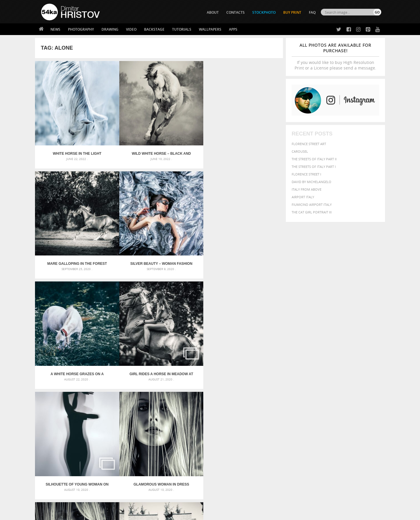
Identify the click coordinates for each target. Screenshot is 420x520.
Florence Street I (306, 174)
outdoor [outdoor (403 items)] (362, 403)
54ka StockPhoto (56, 457)
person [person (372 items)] (312, 409)
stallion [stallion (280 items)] (364, 409)
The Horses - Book (56, 472)
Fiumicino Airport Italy (312, 205)
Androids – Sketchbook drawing (185, 386)
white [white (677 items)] (296, 415)
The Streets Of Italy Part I (314, 167)
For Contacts (137, 479)
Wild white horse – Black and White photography (128, 131)
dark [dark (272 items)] (362, 393)
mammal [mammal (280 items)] (311, 404)
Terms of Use (122, 513)
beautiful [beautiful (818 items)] (356, 385)
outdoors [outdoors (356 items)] (283, 409)
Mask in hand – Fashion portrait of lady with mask (84, 400)
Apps (233, 29)
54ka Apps (49, 479)
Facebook (225, 458)
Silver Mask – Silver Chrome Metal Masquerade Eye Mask (89, 407)
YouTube (224, 481)
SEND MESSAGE (330, 462)
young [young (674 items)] (327, 415)
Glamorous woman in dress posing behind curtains (252, 219)
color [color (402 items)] (344, 392)
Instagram (225, 466)
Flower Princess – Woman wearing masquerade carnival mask (93, 414)
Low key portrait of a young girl (190, 307)
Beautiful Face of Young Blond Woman (66, 307)
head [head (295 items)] (277, 404)
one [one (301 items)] (349, 404)
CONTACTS (236, 12)
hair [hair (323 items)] (377, 398)
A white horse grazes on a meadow (66, 219)
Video (131, 29)
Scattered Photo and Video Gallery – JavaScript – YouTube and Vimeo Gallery (93, 386)
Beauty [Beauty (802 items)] (282, 392)
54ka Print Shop (54, 450)
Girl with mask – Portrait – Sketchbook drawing (199, 400)
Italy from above (307, 189)
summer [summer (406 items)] (281, 415)
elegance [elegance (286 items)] (281, 398)
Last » (200, 331)
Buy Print (292, 12)
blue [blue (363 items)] (309, 392)
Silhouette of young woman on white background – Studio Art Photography (190, 219)
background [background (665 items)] (329, 386)
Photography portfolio (62, 465)
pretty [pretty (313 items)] (346, 409)
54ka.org (89, 513)
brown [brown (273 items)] (319, 393)
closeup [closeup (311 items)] (331, 392)
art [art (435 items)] (292, 386)
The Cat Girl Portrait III (312, 212)
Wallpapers (210, 29)
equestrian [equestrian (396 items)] (300, 398)
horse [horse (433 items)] (288, 403)
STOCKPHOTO (264, 12)
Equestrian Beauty (102, 500)
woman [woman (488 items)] (311, 415)
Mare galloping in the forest (190, 131)
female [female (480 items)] (356, 398)
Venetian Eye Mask (137, 500)
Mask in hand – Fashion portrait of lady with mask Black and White (93, 393)
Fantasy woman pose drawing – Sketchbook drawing (203, 393)
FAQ (312, 12)
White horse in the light (66, 131)
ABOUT (213, 12)
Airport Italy (303, 197)
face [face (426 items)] (328, 398)
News (55, 29)
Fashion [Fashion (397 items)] (341, 398)
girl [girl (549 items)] (368, 398)
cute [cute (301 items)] (354, 393)
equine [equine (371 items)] (317, 398)
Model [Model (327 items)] (323, 404)
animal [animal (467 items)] (281, 386)
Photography (81, 29)
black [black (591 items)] (298, 392)
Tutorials (182, 29)
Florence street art (309, 144)
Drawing (110, 29)
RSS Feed (162, 500)
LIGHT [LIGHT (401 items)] (299, 403)
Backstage (154, 29)
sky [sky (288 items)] (354, 409)
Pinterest (224, 473)
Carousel (300, 151)
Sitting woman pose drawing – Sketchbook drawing (202, 414)
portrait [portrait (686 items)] (329, 409)
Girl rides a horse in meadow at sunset (128, 219)
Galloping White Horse (252, 307)
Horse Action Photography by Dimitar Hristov (128, 307)
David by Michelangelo (311, 182)
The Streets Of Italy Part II (314, 159)
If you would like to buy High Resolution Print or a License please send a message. (335, 56)
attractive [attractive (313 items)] (304, 386)
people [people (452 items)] (299, 409)
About (131, 450)
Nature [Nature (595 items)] (337, 403)
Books (131, 465)
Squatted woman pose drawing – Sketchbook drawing (204, 407)
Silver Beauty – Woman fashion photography (252, 131)
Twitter (223, 450)
